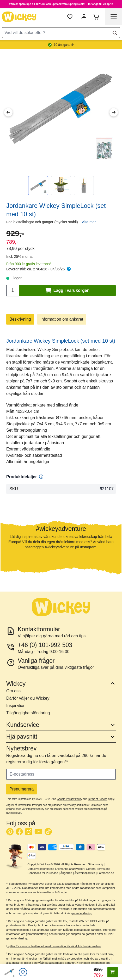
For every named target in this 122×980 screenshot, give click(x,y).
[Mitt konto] (84, 17)
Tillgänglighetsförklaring (28, 713)
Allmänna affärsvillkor (70, 869)
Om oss (13, 691)
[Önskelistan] (23, 972)
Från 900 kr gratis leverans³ (29, 264)
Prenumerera (22, 789)
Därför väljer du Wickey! (28, 698)
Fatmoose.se (106, 873)
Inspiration (16, 706)
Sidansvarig (96, 864)
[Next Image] (114, 112)
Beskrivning (20, 319)
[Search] (115, 33)
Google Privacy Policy (69, 799)
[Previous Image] (8, 112)
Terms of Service (97, 799)
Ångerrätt (66, 873)
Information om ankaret (62, 319)
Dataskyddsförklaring (41, 869)
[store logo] (19, 17)
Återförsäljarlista (85, 873)
